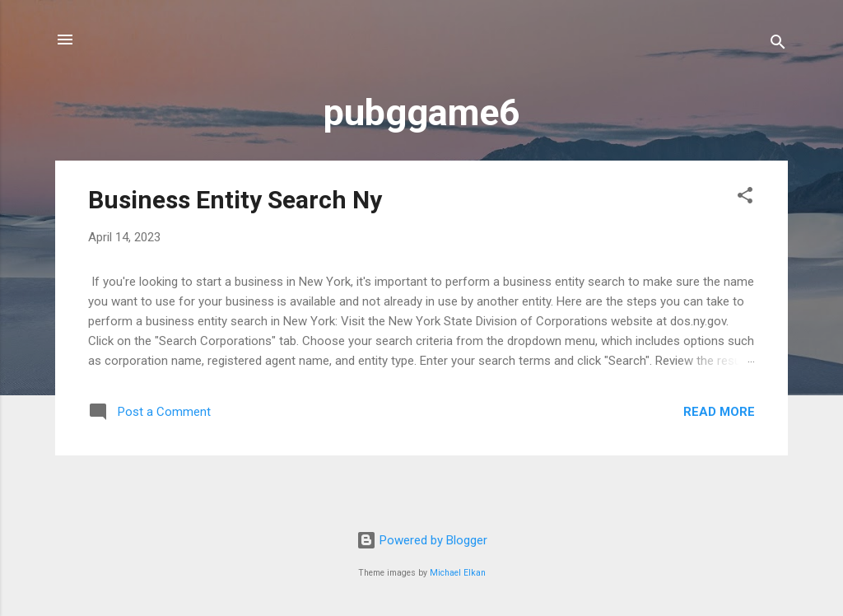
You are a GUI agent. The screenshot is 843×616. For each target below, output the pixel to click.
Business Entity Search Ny (235, 200)
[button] (745, 198)
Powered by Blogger (422, 540)
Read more (719, 412)
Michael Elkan (458, 573)
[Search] (778, 45)
